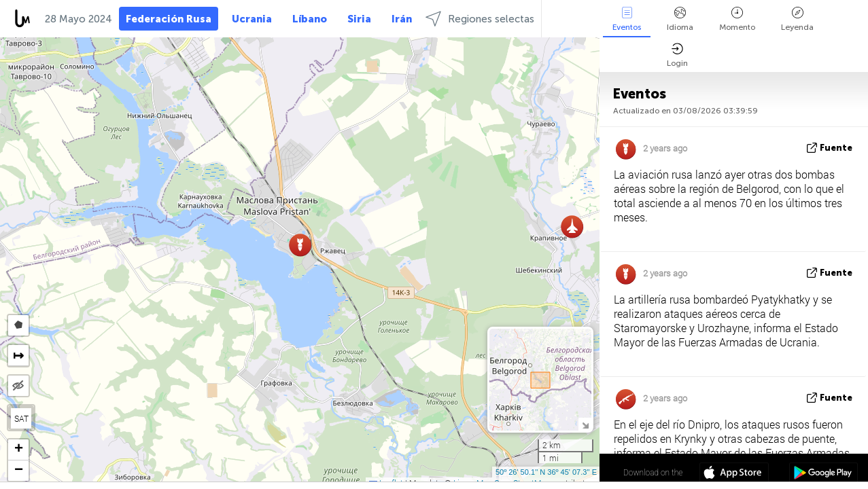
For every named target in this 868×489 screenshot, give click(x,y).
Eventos (627, 19)
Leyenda (797, 19)
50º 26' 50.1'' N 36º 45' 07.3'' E (546, 472)
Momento (737, 19)
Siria (359, 19)
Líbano (310, 19)
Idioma (680, 19)
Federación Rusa (169, 19)
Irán (402, 19)
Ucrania (252, 19)
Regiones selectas (480, 19)
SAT (21, 418)
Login (677, 55)
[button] (572, 227)
